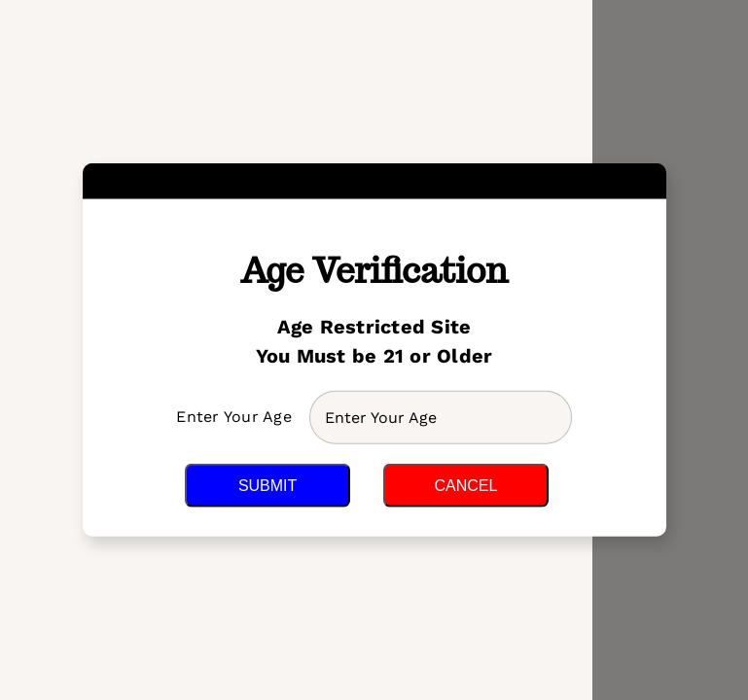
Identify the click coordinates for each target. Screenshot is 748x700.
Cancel (465, 486)
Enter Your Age (236, 417)
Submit (267, 486)
